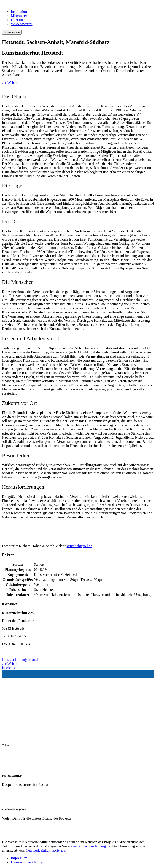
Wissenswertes (22, 24)
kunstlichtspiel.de (79, 546)
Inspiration (19, 12)
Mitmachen (19, 16)
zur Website (10, 83)
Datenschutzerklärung (27, 862)
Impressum (19, 858)
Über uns (18, 20)
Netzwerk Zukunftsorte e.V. (46, 850)
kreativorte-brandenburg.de (90, 846)
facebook (9, 668)
